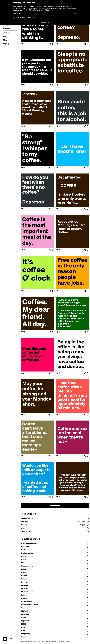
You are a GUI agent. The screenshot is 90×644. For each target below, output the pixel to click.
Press (46, 641)
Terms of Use (31, 8)
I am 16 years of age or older (26, 18)
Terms (67, 641)
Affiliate (35, 641)
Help (26, 641)
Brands (30, 641)
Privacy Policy (34, 10)
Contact (51, 641)
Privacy (63, 641)
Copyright (57, 641)
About (22, 641)
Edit (75, 14)
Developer (41, 641)
